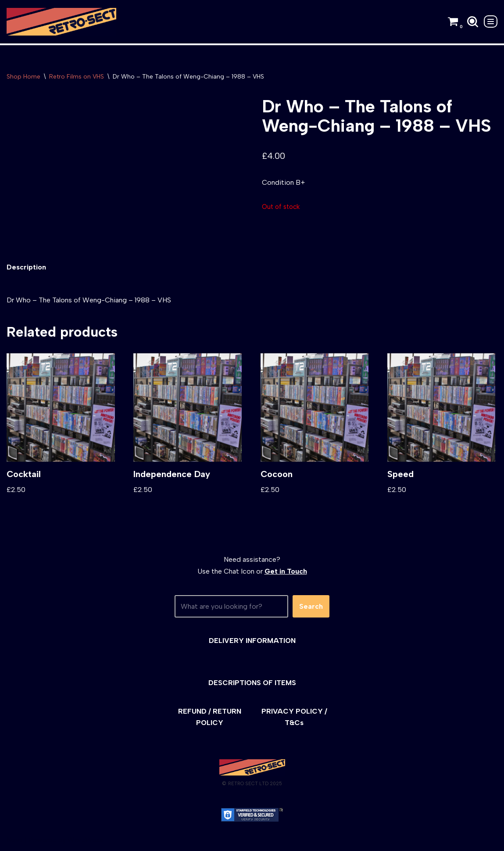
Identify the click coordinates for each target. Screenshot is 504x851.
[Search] (473, 22)
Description (26, 267)
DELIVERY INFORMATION (252, 641)
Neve (15, 840)
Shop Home (23, 77)
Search (311, 606)
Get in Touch (286, 571)
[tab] (26, 267)
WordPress (85, 840)
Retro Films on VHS (77, 77)
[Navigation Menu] (491, 22)
